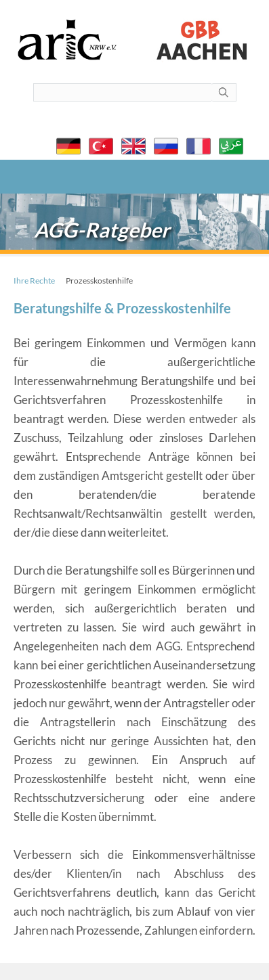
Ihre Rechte (34, 281)
